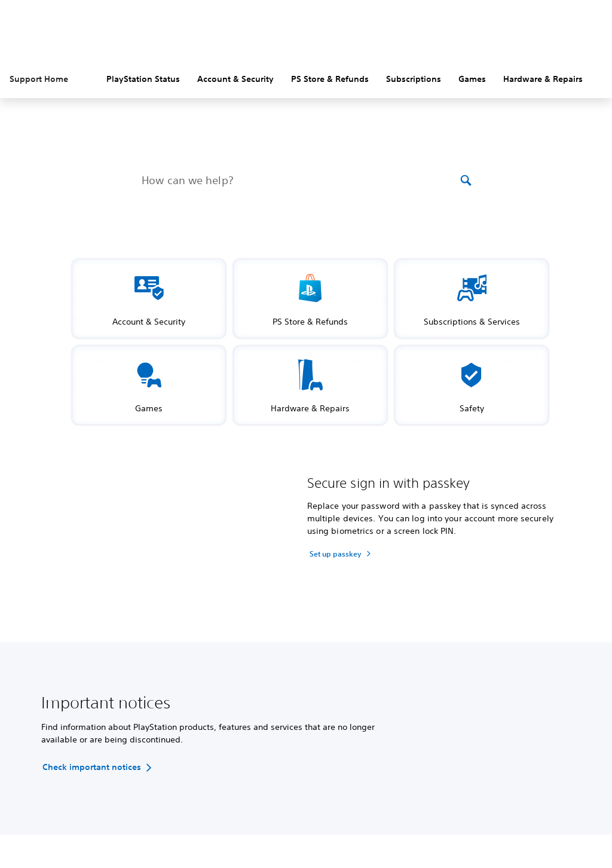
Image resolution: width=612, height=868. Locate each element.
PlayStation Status (143, 79)
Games (472, 79)
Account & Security (235, 79)
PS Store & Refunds (330, 79)
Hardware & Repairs (543, 79)
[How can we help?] (300, 181)
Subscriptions (414, 79)
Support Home (39, 79)
